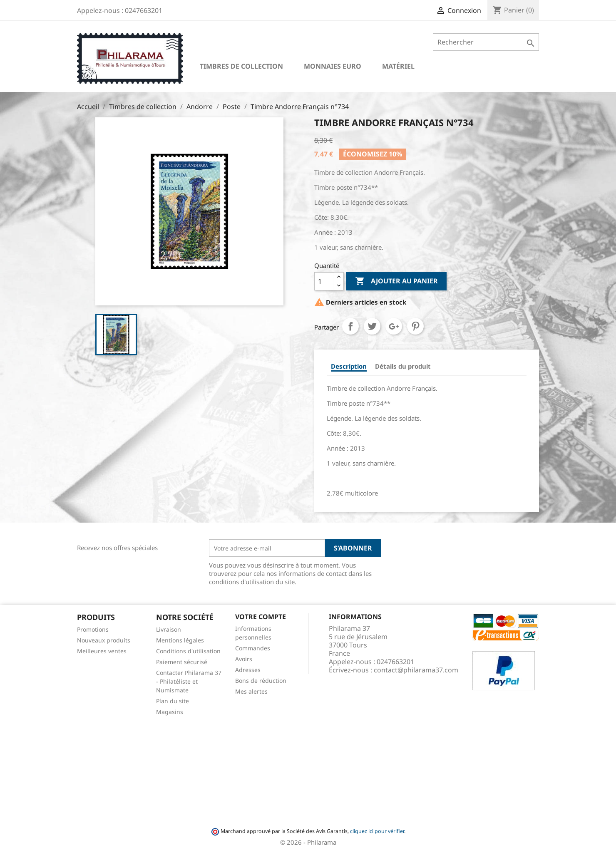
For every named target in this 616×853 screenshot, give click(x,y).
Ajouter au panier (396, 281)
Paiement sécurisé (182, 662)
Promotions (93, 629)
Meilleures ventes (102, 651)
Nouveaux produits (104, 640)
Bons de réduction (261, 681)
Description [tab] (349, 366)
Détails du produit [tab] (403, 366)
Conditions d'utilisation (188, 651)
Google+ (394, 326)
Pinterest (415, 326)
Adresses (248, 670)
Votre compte (261, 617)
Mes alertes (251, 691)
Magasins (170, 712)
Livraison (169, 629)
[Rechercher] (486, 42)
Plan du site (173, 701)
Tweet (372, 326)
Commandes (253, 648)
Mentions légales (180, 640)
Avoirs (244, 659)
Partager (350, 326)
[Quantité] (324, 281)
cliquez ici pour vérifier (377, 831)
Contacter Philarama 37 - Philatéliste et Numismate (189, 681)
